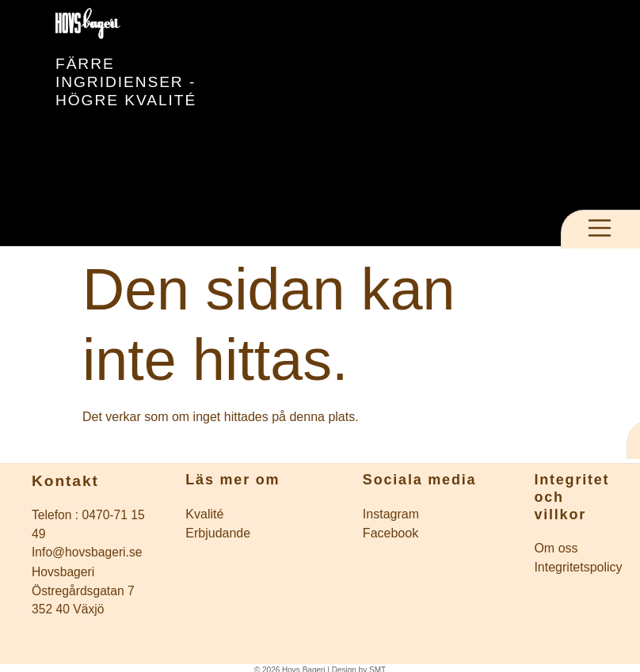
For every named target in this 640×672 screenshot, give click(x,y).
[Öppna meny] (600, 228)
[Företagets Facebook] (440, 533)
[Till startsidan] (143, 23)
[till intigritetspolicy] (576, 568)
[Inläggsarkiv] (262, 514)
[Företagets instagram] (440, 514)
